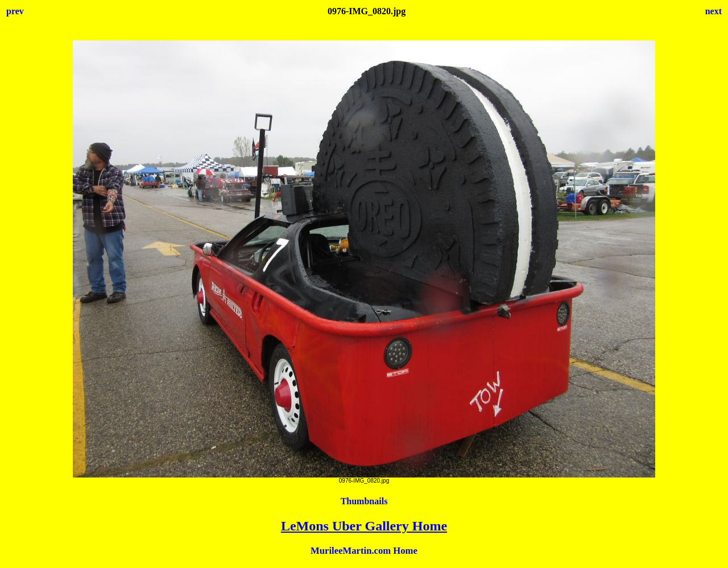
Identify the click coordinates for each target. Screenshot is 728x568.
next (713, 11)
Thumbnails (364, 501)
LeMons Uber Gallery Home (364, 526)
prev (15, 11)
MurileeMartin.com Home (364, 551)
